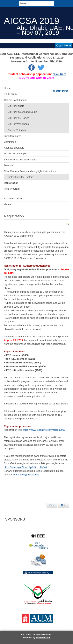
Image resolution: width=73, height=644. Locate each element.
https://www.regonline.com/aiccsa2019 (44, 430)
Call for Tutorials (17, 130)
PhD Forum (10, 94)
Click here (59, 74)
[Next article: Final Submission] (64, 505)
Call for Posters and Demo (22, 112)
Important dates (13, 136)
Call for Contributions (16, 100)
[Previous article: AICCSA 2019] (52, 505)
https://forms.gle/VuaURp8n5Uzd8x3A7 (26, 467)
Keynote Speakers (14, 148)
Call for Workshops (18, 124)
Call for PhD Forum (18, 118)
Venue (7, 204)
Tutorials (9, 165)
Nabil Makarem (43, 638)
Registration (11, 183)
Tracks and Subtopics (16, 154)
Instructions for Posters (21, 177)
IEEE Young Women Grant (37, 78)
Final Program (12, 189)
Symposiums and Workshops (20, 160)
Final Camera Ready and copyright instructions (30, 171)
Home (7, 88)
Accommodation (13, 198)
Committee (10, 142)
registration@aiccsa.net (26, 475)
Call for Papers (16, 106)
